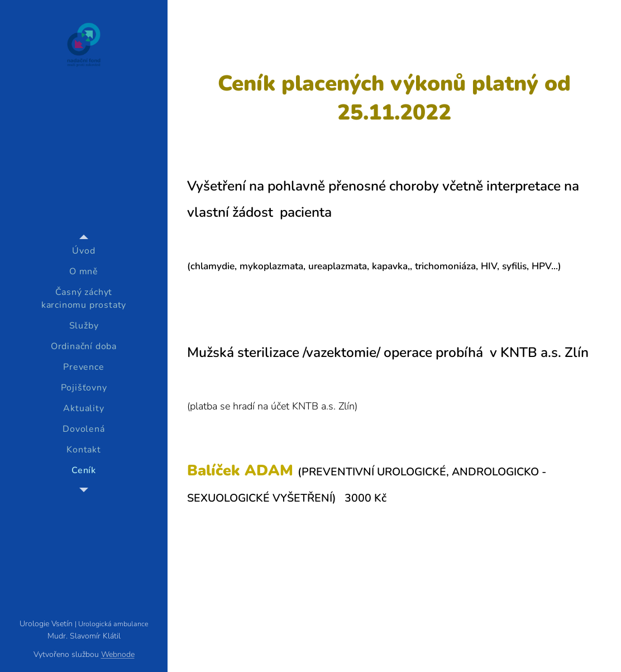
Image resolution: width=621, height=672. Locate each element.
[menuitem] (84, 251)
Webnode (118, 654)
